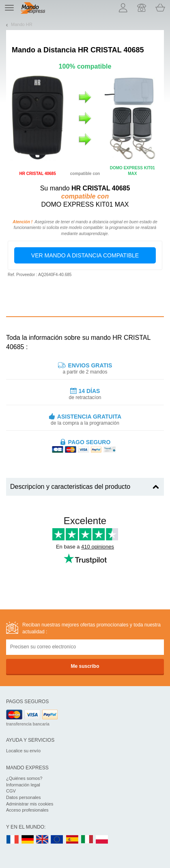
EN (57, 840)
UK (43, 840)
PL (102, 840)
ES (72, 840)
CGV (11, 791)
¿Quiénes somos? (24, 778)
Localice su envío (23, 751)
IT (87, 840)
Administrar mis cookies (30, 804)
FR (13, 840)
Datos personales (24, 797)
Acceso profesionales (27, 810)
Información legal (23, 785)
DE (28, 840)
